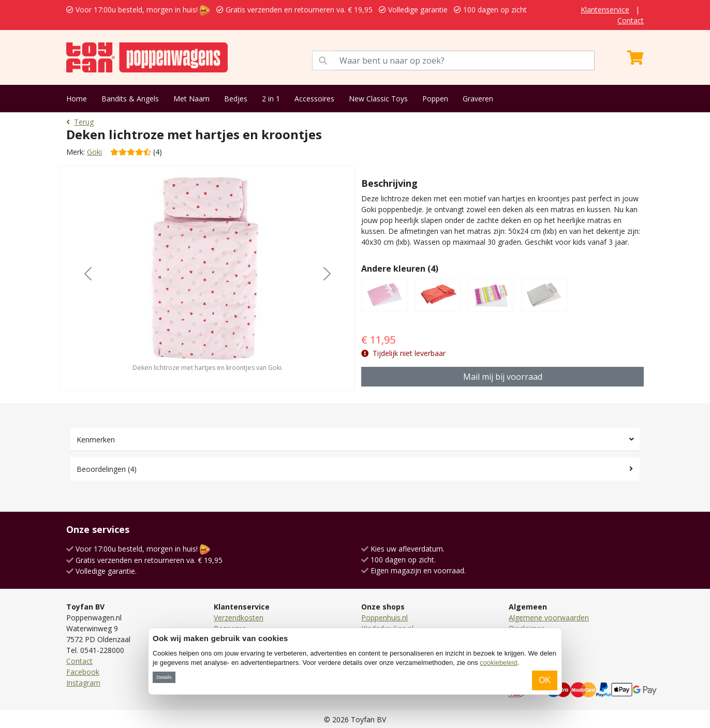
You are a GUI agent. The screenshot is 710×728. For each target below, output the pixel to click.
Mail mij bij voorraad (503, 377)
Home (77, 99)
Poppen (435, 99)
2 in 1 (271, 99)
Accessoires (314, 99)
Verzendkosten (239, 618)
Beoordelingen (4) (107, 469)
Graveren (478, 99)
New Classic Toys (378, 99)
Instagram (83, 683)
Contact (631, 20)
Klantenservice (605, 10)
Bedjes (236, 99)
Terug (80, 122)
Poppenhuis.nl (384, 618)
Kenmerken (96, 440)
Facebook (83, 672)
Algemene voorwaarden (549, 618)
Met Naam (191, 99)
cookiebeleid (498, 663)
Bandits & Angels (130, 99)
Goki (94, 152)
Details (164, 677)
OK (545, 680)
